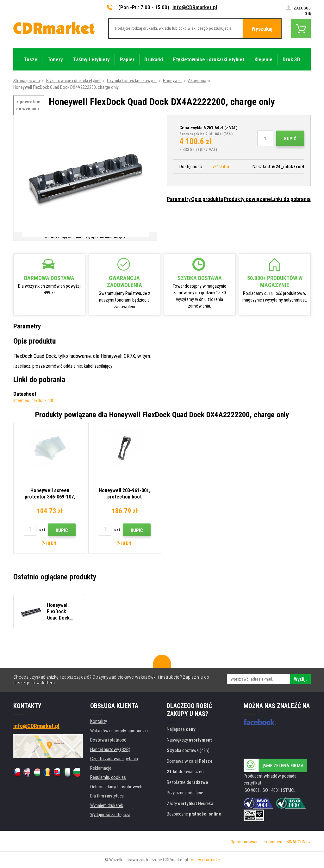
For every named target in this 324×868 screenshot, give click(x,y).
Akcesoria (197, 81)
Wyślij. (300, 679)
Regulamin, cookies (108, 777)
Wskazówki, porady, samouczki (119, 731)
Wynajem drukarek (107, 805)
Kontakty (99, 721)
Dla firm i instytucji (107, 796)
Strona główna (27, 81)
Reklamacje (101, 768)
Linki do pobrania (291, 199)
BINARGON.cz (299, 842)
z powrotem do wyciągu (28, 105)
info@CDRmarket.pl (195, 7)
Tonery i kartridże (204, 860)
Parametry (179, 199)
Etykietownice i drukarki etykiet (73, 81)
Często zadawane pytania (114, 759)
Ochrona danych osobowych (116, 787)
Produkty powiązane (247, 199)
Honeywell (172, 81)
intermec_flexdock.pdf (33, 400)
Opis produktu (207, 199)
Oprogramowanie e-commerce (258, 842)
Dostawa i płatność (108, 740)
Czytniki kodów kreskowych (132, 81)
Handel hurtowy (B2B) (110, 749)
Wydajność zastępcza (110, 815)
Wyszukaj (262, 29)
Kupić (290, 139)
